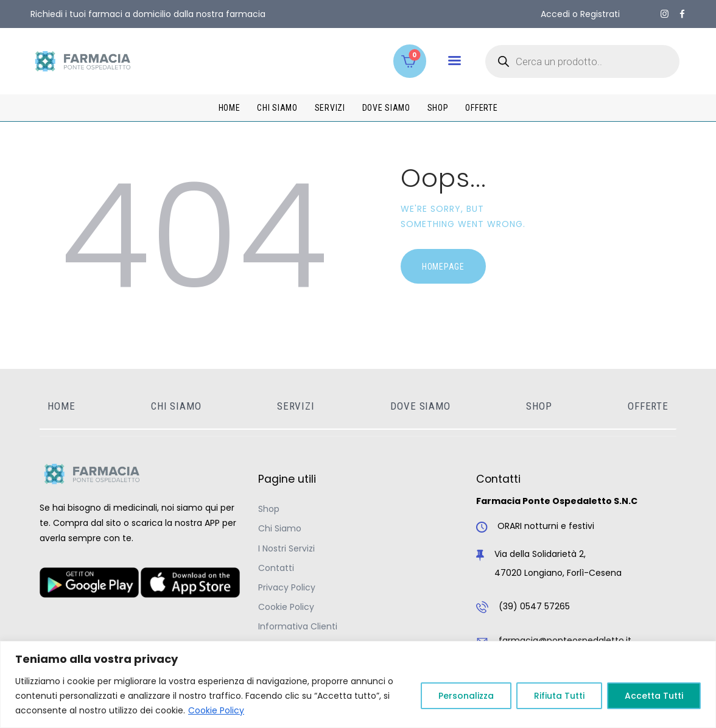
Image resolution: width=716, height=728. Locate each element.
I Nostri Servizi (286, 548)
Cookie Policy (216, 710)
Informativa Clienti (298, 626)
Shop (269, 509)
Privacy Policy (287, 587)
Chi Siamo (280, 528)
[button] (455, 61)
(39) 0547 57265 (534, 606)
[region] (358, 684)
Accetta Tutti (654, 696)
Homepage (443, 267)
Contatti (276, 568)
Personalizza (466, 696)
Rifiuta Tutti (559, 696)
